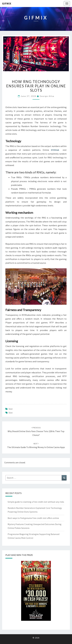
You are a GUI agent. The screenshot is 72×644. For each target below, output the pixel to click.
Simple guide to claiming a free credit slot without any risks (36, 502)
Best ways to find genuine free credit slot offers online (33, 518)
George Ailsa (47, 96)
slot (11, 409)
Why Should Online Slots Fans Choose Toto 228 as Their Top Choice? (36, 431)
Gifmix (7, 3)
